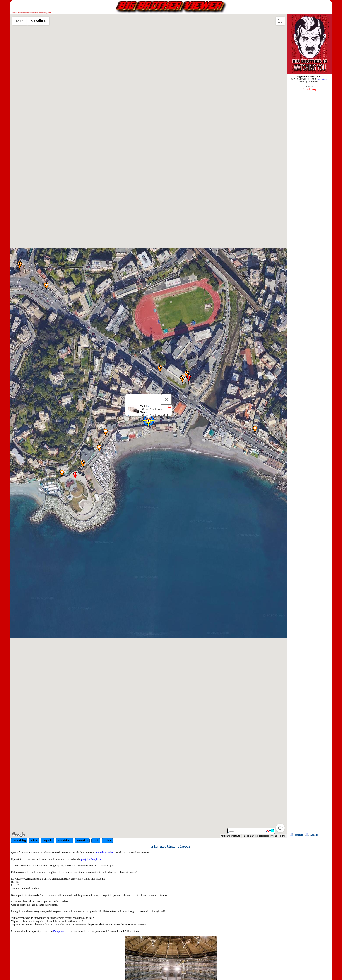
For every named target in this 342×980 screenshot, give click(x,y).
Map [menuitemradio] (20, 21)
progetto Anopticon (91, 859)
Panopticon (59, 931)
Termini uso (64, 841)
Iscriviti (299, 835)
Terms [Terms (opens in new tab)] (282, 836)
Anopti (309, 89)
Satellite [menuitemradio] (38, 21)
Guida (107, 841)
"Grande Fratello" (104, 853)
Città (34, 841)
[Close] (166, 407)
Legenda (47, 841)
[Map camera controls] (280, 828)
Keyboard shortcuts (230, 836)
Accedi (314, 835)
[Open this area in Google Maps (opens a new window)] (19, 835)
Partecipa (82, 841)
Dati (96, 841)
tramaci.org (322, 79)
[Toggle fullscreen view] (280, 21)
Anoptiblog (19, 841)
